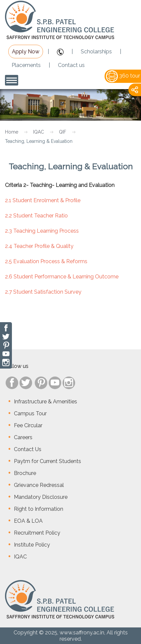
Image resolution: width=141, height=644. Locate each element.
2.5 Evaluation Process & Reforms (46, 261)
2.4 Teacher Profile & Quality (39, 246)
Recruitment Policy (37, 533)
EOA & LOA (28, 521)
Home (12, 132)
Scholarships (96, 52)
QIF (63, 132)
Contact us (71, 65)
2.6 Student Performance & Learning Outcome (62, 277)
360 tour (123, 76)
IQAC (39, 132)
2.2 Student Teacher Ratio (36, 216)
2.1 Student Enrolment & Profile (43, 200)
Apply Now (26, 52)
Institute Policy (32, 545)
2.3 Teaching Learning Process (42, 231)
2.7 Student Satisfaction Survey (43, 292)
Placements (26, 65)
